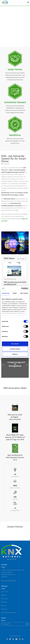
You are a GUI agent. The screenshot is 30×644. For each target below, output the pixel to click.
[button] (3, 365)
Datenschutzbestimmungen (9, 613)
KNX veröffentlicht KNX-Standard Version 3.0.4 (15, 457)
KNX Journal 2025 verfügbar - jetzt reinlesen (15, 417)
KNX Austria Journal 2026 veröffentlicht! (15, 283)
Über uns (4, 606)
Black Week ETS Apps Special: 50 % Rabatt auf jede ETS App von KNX (15, 437)
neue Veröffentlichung (10, 279)
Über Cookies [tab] (24, 293)
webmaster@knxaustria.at (9, 581)
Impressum (4, 609)
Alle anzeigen (22, 259)
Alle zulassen (15, 344)
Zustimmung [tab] (5, 293)
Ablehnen (15, 354)
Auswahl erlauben (15, 349)
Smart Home (5, 592)
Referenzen (4, 602)
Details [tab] (15, 293)
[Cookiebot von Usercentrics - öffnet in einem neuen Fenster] (21, 289)
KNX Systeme (5, 599)
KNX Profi (4, 595)
